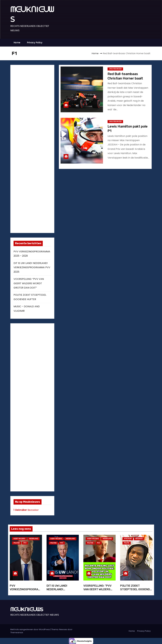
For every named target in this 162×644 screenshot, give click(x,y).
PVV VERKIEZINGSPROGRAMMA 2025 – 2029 (25, 589)
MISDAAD (139, 539)
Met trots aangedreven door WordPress (30, 629)
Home (17, 43)
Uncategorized (115, 69)
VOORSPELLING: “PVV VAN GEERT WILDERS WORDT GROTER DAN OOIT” (29, 283)
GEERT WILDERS (19, 539)
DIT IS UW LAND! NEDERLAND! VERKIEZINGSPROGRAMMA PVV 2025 (32, 267)
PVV (25, 543)
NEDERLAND (34, 539)
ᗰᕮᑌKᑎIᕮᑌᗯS (27, 609)
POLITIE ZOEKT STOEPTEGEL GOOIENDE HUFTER (136, 589)
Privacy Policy (35, 43)
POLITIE (127, 543)
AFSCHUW (128, 539)
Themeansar (17, 632)
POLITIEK (17, 543)
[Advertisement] (36, 148)
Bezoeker (26, 510)
